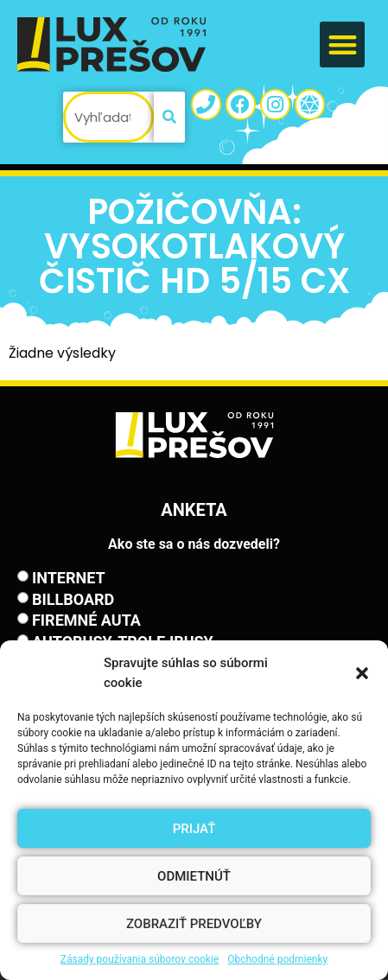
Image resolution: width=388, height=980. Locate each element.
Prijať (194, 829)
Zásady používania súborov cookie (140, 959)
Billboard (73, 599)
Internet (69, 578)
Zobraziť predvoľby (194, 924)
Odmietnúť (194, 876)
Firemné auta (86, 620)
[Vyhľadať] (169, 117)
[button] (362, 673)
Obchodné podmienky (277, 959)
